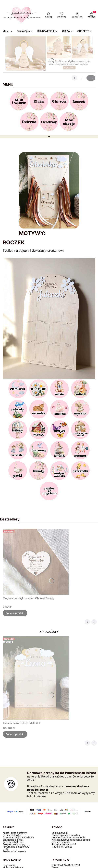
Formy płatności (12, 835)
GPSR (6, 849)
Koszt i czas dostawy (15, 833)
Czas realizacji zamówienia (18, 837)
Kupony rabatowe (13, 842)
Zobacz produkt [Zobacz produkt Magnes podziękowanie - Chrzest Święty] (15, 613)
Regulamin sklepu (62, 847)
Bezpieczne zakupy (14, 844)
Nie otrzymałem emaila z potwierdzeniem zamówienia (68, 836)
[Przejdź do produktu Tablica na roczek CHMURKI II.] (36, 678)
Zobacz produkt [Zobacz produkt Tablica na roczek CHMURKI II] (15, 734)
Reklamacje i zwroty (14, 851)
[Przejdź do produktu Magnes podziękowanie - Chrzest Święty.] (36, 562)
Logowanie (9, 865)
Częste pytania (60, 842)
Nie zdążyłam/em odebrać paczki (71, 840)
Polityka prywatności (64, 844)
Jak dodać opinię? (13, 840)
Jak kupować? (60, 833)
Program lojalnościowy (16, 847)
